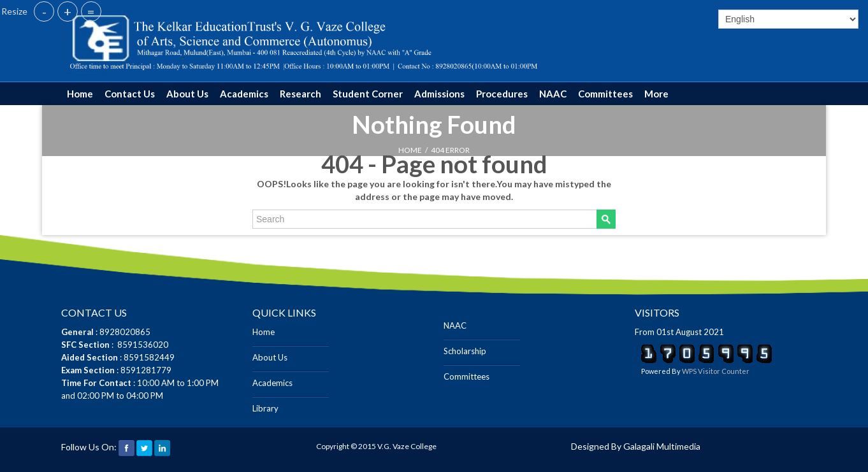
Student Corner (368, 94)
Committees (605, 94)
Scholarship (465, 351)
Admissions (439, 94)
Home (80, 94)
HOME (410, 150)
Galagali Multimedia (662, 446)
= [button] (91, 11)
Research (300, 94)
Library (265, 408)
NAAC (553, 94)
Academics (244, 94)
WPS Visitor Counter (716, 371)
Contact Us (130, 94)
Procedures (502, 94)
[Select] (788, 19)
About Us (187, 94)
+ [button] (68, 11)
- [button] (44, 11)
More (656, 94)
